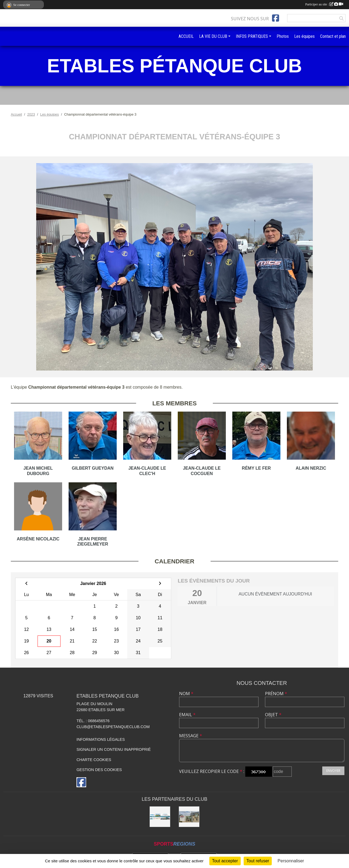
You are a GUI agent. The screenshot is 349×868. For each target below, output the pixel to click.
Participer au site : (324, 4)
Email (187, 715)
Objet (273, 715)
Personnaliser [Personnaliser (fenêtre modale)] (291, 861)
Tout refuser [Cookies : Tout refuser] (258, 861)
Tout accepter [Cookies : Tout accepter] (225, 861)
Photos (283, 36)
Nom (186, 694)
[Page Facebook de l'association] (276, 18)
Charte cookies (94, 760)
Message (191, 736)
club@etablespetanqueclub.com (113, 727)
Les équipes (304, 36)
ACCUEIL (186, 36)
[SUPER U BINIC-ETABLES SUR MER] (160, 817)
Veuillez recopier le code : (212, 771)
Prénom (276, 694)
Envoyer (333, 771)
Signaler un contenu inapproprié (114, 749)
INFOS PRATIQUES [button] (252, 36)
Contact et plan (333, 36)
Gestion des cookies (99, 770)
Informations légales (101, 739)
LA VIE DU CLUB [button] (213, 36)
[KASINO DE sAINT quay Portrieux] (189, 817)
